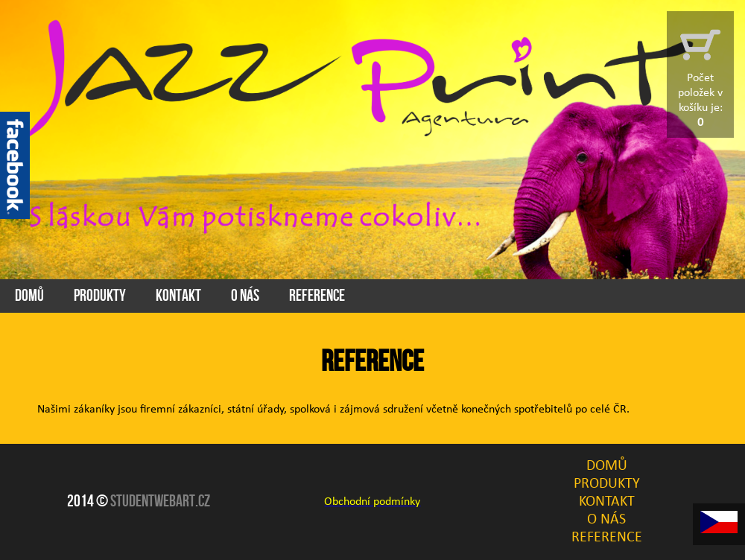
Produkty (100, 296)
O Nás (245, 296)
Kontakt (178, 296)
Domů (29, 296)
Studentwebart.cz (160, 502)
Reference (317, 296)
